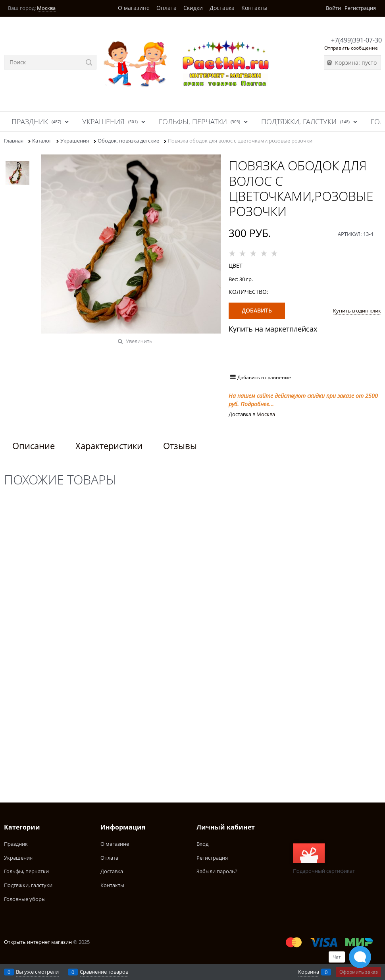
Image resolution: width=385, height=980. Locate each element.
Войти (333, 8)
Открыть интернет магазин (38, 942)
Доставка (222, 8)
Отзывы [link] (180, 446)
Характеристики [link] (109, 446)
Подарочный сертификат (324, 859)
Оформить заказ (359, 972)
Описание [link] (34, 446)
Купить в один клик (357, 311)
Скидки (193, 8)
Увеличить (139, 341)
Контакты (254, 8)
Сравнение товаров (104, 972)
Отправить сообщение (351, 48)
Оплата (167, 8)
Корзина (309, 972)
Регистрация (360, 8)
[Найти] (89, 62)
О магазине (134, 8)
